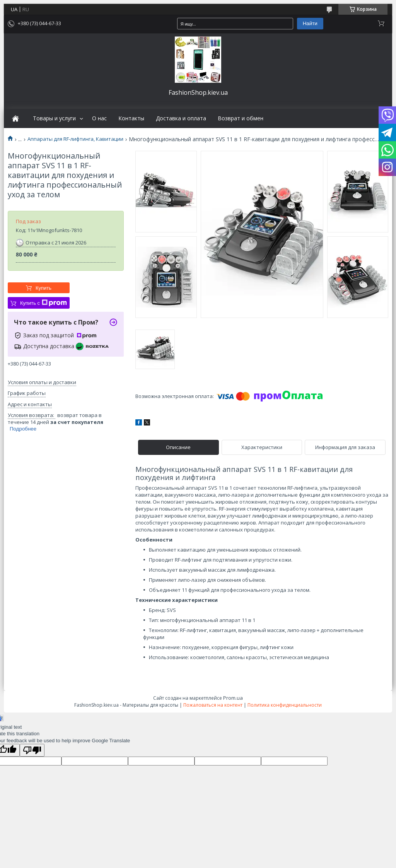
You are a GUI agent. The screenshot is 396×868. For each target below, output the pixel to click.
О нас (99, 118)
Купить (44, 288)
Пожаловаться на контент (213, 705)
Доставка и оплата (181, 118)
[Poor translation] (32, 750)
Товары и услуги (54, 118)
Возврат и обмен (241, 118)
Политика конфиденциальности (285, 705)
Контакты (131, 118)
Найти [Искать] (310, 23)
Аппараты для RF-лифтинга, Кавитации (75, 139)
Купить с (44, 303)
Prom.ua (233, 698)
